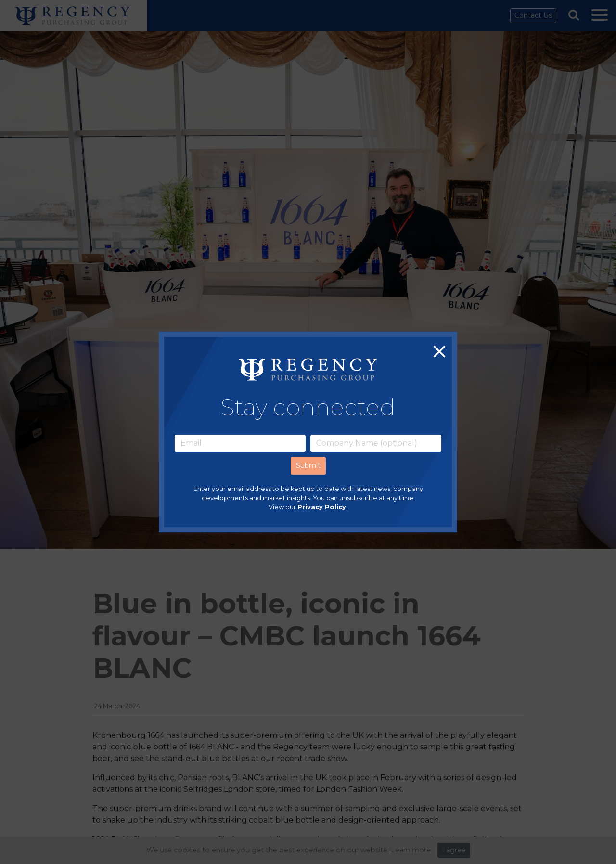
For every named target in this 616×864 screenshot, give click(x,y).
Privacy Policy (322, 507)
